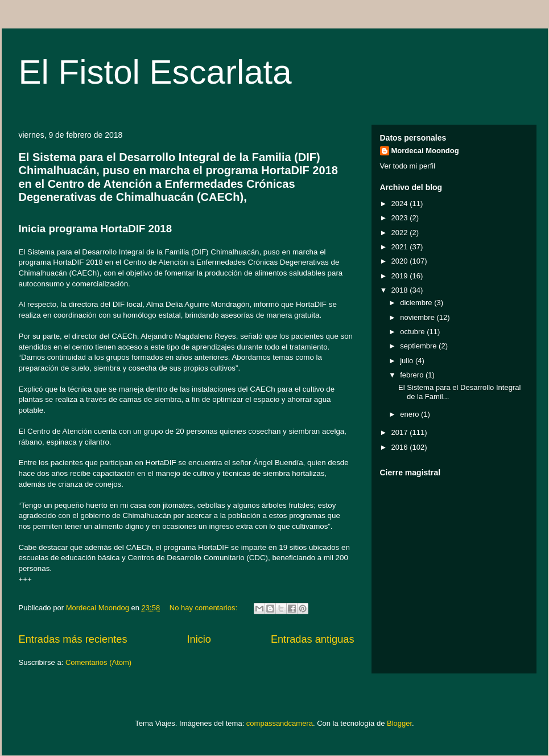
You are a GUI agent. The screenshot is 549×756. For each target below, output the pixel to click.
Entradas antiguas (313, 639)
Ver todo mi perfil (408, 166)
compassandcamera (280, 723)
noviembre (418, 317)
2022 (401, 233)
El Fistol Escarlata (155, 72)
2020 (401, 261)
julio (408, 361)
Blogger (399, 723)
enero (410, 414)
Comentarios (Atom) (98, 662)
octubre (413, 332)
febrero (413, 375)
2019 (401, 276)
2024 (401, 204)
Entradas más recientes (73, 639)
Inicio (199, 639)
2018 (401, 290)
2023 (401, 218)
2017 (401, 432)
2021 (401, 247)
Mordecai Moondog (425, 151)
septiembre (419, 346)
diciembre (417, 303)
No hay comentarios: (205, 608)
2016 (401, 447)
